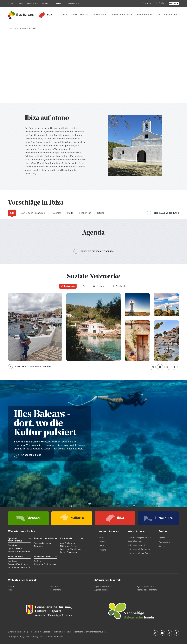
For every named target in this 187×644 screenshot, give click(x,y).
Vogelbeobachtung (42, 543)
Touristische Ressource (32, 213)
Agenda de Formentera (147, 590)
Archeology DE (24, 567)
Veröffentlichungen (167, 14)
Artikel (100, 213)
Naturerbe (39, 546)
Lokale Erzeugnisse (69, 552)
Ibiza (10, 590)
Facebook (119, 286)
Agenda (162, 538)
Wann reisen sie (80, 14)
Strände (38, 561)
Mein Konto (145, 3)
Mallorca (12, 586)
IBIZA (59, 4)
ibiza (24, 28)
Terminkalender (145, 14)
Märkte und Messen (69, 546)
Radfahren (13, 545)
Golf (28, 551)
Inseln (65, 14)
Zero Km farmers (68, 543)
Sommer (102, 546)
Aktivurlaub (13, 551)
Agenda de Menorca (145, 586)
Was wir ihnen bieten (122, 14)
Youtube (99, 286)
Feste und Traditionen (18, 564)
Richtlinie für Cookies (40, 632)
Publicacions (164, 542)
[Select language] (174, 3)
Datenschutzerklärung (18, 632)
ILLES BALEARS (15, 4)
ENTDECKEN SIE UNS (31, 455)
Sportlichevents (15, 548)
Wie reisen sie (100, 14)
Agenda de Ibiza (101, 590)
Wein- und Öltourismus (71, 549)
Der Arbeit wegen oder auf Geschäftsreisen (139, 539)
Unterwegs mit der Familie (139, 553)
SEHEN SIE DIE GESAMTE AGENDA (97, 251)
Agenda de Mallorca (103, 586)
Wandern (22, 551)
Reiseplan (56, 213)
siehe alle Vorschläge (166, 213)
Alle (12, 213)
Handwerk (12, 561)
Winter (102, 537)
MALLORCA (33, 4)
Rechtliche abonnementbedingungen (90, 632)
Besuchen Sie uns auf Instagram (33, 366)
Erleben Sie (85, 213)
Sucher (162, 546)
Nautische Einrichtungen (45, 564)
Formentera (56, 590)
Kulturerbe (13, 567)
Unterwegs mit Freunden (139, 549)
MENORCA (47, 4)
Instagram (68, 286)
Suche (160, 3)
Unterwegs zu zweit (136, 545)
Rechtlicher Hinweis (62, 632)
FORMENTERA (72, 4)
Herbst (102, 542)
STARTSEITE (14, 28)
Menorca (54, 586)
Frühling (102, 550)
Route (70, 213)
